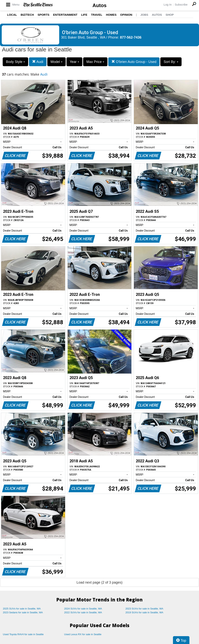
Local (12, 15)
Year (74, 62)
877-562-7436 (131, 37)
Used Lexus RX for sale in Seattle (83, 634)
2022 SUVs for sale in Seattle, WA (83, 612)
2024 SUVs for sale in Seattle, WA (83, 609)
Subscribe (181, 5)
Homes (111, 15)
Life (84, 15)
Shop (170, 15)
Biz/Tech (27, 15)
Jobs (144, 15)
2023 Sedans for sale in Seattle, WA (23, 612)
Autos (100, 5)
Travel (97, 15)
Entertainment (65, 15)
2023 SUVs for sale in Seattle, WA (144, 609)
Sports (43, 15)
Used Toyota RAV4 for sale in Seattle (23, 634)
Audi (38, 62)
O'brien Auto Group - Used (134, 62)
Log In (168, 5)
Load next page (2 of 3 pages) (99, 582)
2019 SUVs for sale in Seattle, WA (144, 612)
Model (57, 62)
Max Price (95, 62)
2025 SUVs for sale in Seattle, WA (22, 609)
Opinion (126, 15)
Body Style (15, 62)
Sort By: (171, 62)
